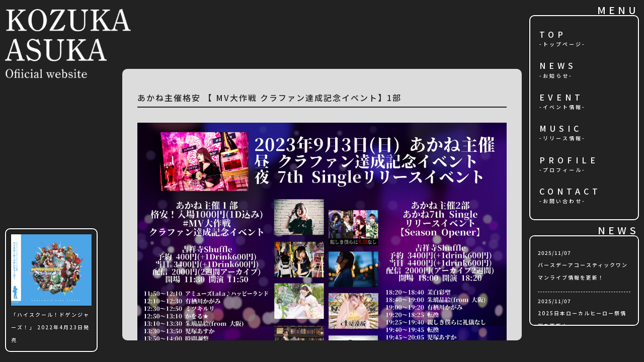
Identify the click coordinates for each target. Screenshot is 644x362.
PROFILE (569, 161)
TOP (553, 35)
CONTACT (570, 192)
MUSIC (561, 129)
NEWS (558, 66)
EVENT (561, 98)
